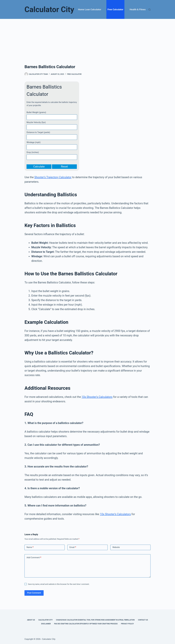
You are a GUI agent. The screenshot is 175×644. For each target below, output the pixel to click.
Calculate (39, 167)
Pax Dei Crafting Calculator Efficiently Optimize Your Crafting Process (86, 624)
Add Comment (34, 558)
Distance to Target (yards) (38, 132)
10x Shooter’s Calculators (97, 397)
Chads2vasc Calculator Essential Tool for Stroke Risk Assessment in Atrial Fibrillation (95, 620)
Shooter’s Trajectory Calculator (53, 177)
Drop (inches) (33, 152)
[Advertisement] (87, 39)
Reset (64, 167)
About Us (31, 620)
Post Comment (34, 593)
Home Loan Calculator (90, 9)
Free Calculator (115, 9)
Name (30, 547)
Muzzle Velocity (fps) (36, 122)
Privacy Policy (127, 624)
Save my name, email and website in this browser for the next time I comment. (59, 584)
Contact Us (143, 620)
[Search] (150, 10)
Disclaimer (46, 624)
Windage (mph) (33, 142)
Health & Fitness (138, 9)
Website (116, 547)
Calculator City (49, 9)
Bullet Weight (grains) (36, 112)
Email (73, 547)
